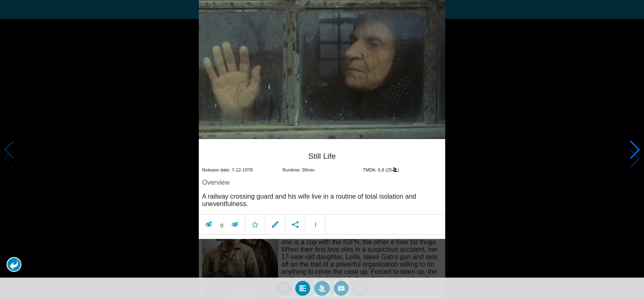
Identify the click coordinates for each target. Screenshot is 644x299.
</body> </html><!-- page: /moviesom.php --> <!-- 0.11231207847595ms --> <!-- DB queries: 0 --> (322, 149)
